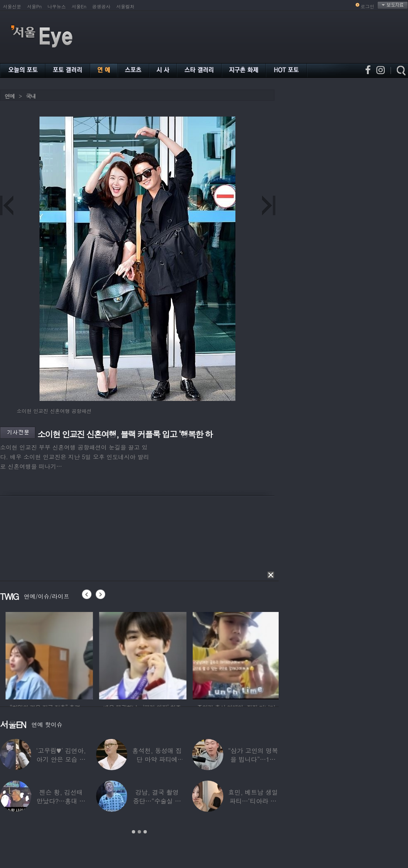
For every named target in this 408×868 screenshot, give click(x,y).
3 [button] (145, 832)
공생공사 (101, 6)
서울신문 (12, 6)
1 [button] (134, 832)
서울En (79, 6)
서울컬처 (126, 6)
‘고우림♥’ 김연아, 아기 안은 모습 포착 (61, 759)
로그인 (367, 6)
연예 (10, 96)
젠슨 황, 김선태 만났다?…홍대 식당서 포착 (61, 801)
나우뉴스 (57, 6)
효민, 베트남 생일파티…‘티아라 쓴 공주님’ (253, 801)
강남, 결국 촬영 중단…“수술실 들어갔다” (157, 801)
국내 (31, 96)
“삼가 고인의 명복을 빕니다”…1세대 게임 (253, 759)
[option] (83, 654)
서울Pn (34, 6)
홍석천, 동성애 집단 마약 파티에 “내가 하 (157, 759)
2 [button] (139, 832)
